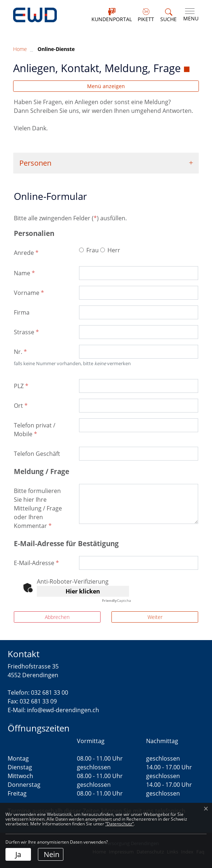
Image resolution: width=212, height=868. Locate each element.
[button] (168, 15)
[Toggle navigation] (189, 15)
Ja (18, 854)
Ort (21, 406)
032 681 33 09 (38, 701)
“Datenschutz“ (119, 824)
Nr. (20, 352)
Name (24, 273)
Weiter (155, 617)
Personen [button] (35, 163)
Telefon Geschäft (37, 454)
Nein (52, 854)
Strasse (26, 332)
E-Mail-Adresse (36, 563)
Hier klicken (83, 591)
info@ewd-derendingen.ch (63, 710)
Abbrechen (57, 617)
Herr (114, 250)
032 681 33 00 (50, 693)
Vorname (29, 293)
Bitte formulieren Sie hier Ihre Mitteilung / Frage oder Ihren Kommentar (38, 508)
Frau (93, 250)
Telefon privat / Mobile (35, 430)
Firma (22, 312)
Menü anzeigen (106, 86)
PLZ (21, 386)
